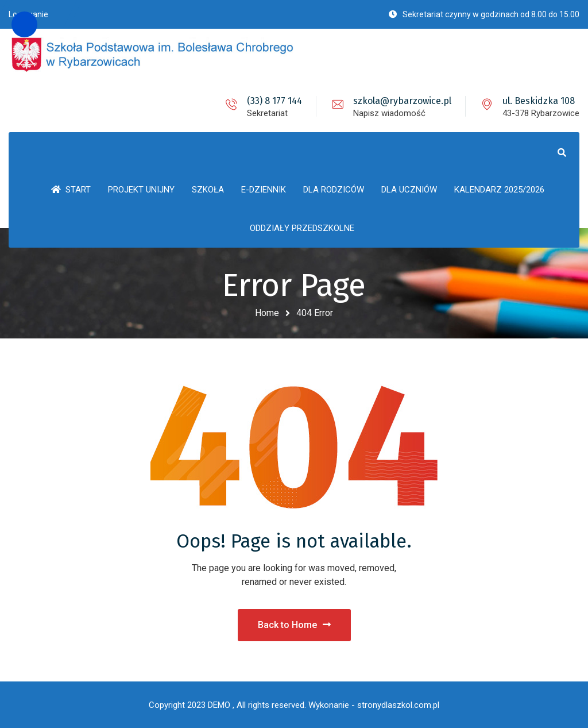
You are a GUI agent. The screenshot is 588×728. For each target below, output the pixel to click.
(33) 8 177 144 (274, 101)
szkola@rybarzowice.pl (402, 101)
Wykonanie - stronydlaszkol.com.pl (374, 705)
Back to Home (294, 625)
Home (267, 313)
